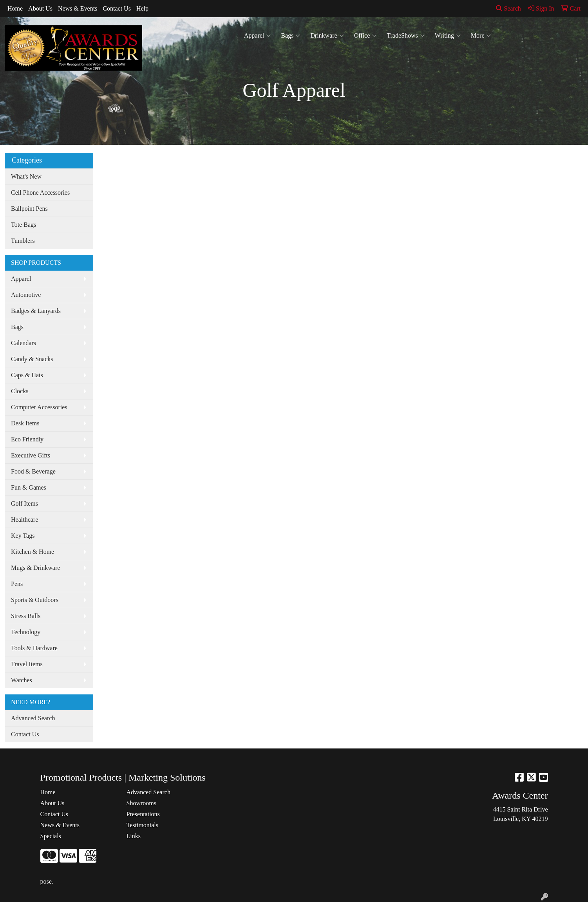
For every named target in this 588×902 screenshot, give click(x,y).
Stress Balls (26, 616)
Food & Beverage (33, 471)
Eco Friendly (27, 439)
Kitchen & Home (33, 552)
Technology (26, 632)
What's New (26, 176)
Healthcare (24, 520)
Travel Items (27, 664)
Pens (17, 584)
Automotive (26, 295)
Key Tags (23, 536)
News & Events (78, 8)
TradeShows (405, 36)
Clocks (20, 391)
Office (365, 36)
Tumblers (23, 241)
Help (142, 8)
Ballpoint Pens (29, 209)
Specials (51, 836)
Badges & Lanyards (36, 311)
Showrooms (141, 803)
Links (134, 836)
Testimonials (143, 825)
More (481, 36)
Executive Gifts (31, 455)
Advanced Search (33, 718)
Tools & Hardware (34, 648)
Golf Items (24, 503)
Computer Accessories (39, 407)
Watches (22, 680)
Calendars (24, 343)
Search (508, 8)
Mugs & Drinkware (35, 568)
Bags (290, 36)
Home (15, 8)
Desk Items (25, 423)
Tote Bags (24, 225)
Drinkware (327, 36)
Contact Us (117, 8)
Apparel (258, 36)
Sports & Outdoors (35, 600)
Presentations (143, 814)
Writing (448, 36)
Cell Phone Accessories (40, 193)
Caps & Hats (27, 375)
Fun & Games (29, 487)
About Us (40, 8)
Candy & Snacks (32, 359)
